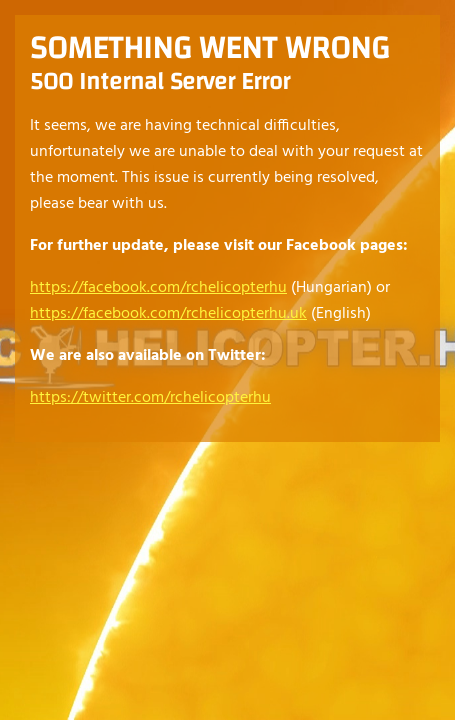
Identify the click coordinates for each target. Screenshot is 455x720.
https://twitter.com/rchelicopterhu (150, 398)
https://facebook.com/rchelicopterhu (158, 288)
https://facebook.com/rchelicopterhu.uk (168, 314)
